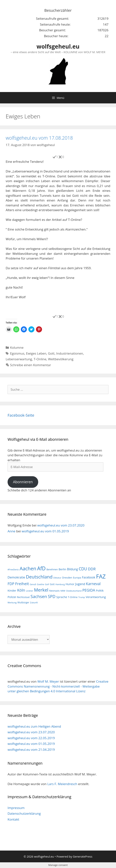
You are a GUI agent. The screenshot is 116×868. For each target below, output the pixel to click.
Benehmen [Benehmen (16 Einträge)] (52, 569)
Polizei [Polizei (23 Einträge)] (12, 597)
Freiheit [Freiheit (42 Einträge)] (22, 584)
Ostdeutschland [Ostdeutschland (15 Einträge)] (74, 591)
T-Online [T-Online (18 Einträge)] (73, 597)
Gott (51, 353)
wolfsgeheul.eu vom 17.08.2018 (39, 138)
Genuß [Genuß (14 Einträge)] (33, 584)
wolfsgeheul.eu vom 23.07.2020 (61, 525)
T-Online (40, 359)
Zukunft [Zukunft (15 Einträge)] (34, 602)
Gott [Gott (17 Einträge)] (52, 584)
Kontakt (13, 819)
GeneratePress (83, 856)
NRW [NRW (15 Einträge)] (63, 591)
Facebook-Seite (21, 415)
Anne (11, 531)
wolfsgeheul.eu (58, 46)
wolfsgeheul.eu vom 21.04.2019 (31, 750)
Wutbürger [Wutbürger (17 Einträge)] (23, 602)
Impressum (16, 808)
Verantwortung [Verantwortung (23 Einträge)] (96, 597)
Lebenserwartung (19, 359)
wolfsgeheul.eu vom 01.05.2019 (45, 531)
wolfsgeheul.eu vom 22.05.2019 (31, 738)
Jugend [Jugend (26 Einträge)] (80, 584)
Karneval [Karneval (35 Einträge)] (93, 584)
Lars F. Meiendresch (62, 784)
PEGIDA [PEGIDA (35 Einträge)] (89, 590)
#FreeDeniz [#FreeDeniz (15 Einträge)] (13, 569)
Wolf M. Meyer (48, 681)
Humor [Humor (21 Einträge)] (70, 584)
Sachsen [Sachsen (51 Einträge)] (39, 596)
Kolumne (17, 347)
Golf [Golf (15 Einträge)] (47, 584)
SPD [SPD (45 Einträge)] (52, 596)
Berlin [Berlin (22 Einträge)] (62, 569)
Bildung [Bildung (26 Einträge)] (72, 569)
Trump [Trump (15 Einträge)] (82, 597)
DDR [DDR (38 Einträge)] (92, 569)
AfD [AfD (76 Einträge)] (41, 568)
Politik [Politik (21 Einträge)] (100, 591)
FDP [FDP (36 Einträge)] (11, 584)
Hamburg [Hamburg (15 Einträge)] (60, 584)
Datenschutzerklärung (24, 813)
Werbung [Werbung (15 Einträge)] (12, 602)
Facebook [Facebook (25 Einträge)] (89, 577)
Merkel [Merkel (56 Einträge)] (41, 590)
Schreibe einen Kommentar (30, 365)
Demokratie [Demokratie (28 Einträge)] (16, 577)
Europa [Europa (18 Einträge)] (77, 578)
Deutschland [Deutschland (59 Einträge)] (39, 577)
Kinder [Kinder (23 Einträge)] (12, 590)
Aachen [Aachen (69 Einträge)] (28, 568)
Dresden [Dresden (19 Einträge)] (67, 578)
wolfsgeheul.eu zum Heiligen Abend (34, 726)
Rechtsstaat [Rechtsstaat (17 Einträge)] (23, 597)
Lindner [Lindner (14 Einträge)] (30, 591)
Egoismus (17, 353)
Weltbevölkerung (61, 359)
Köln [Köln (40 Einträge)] (21, 590)
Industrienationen (70, 353)
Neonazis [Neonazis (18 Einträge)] (54, 591)
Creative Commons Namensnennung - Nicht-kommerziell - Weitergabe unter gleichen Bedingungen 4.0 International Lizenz (58, 686)
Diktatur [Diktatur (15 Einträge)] (57, 578)
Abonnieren (23, 482)
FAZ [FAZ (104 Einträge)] (101, 576)
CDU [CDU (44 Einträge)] (83, 569)
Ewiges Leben (36, 353)
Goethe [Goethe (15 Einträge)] (40, 584)
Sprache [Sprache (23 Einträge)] (62, 597)
